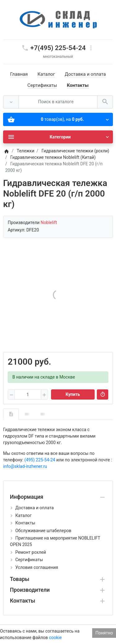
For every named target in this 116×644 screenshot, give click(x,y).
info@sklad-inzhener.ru (25, 466)
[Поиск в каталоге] (58, 102)
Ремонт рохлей (30, 552)
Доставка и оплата (85, 74)
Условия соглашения (37, 567)
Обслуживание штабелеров (43, 531)
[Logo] (58, 19)
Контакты (78, 85)
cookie (55, 638)
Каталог (46, 74)
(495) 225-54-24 (40, 460)
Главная (19, 74)
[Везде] (11, 102)
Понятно (104, 633)
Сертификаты (42, 85)
